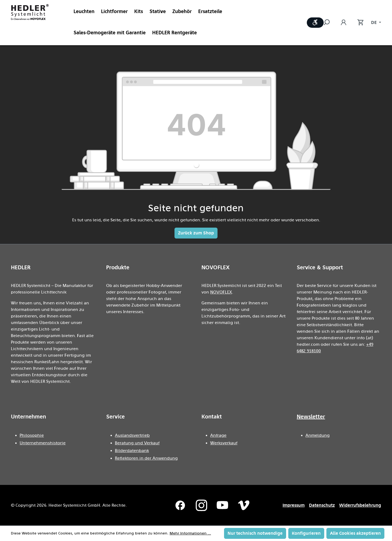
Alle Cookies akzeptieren (355, 533)
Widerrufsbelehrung (360, 505)
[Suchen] (329, 23)
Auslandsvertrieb (132, 435)
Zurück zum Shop (196, 233)
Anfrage (218, 435)
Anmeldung (318, 435)
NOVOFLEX (221, 292)
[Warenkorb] (358, 23)
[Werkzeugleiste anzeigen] (315, 23)
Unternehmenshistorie (43, 443)
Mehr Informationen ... (190, 533)
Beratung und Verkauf (137, 443)
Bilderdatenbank (132, 451)
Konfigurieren (306, 533)
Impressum (294, 505)
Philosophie (32, 435)
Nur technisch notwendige (255, 533)
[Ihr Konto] (344, 23)
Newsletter (311, 417)
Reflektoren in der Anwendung (146, 458)
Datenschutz (322, 505)
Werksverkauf (224, 443)
